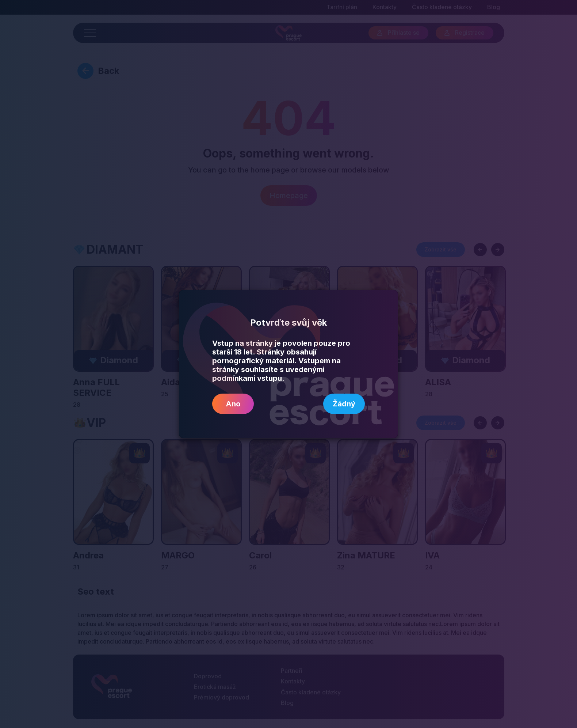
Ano (233, 404)
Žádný (344, 404)
